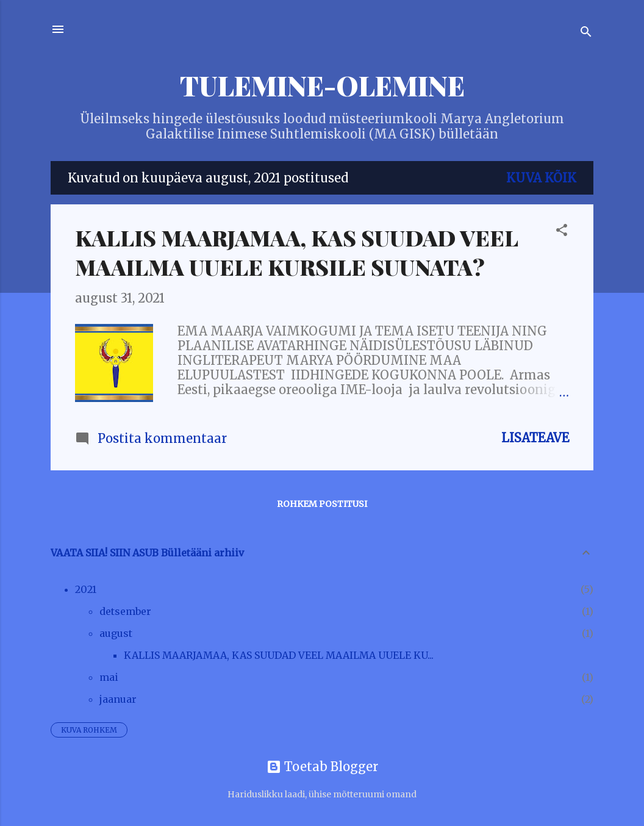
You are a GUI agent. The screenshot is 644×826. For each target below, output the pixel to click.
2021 (86, 589)
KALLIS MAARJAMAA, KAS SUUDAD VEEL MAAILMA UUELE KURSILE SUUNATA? (296, 252)
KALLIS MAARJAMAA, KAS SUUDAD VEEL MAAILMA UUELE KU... (279, 655)
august (116, 633)
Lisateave (535, 438)
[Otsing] (586, 33)
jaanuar (118, 699)
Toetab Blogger (322, 767)
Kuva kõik (541, 178)
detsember (125, 611)
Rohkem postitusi (322, 504)
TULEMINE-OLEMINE (322, 85)
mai (109, 677)
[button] (562, 232)
